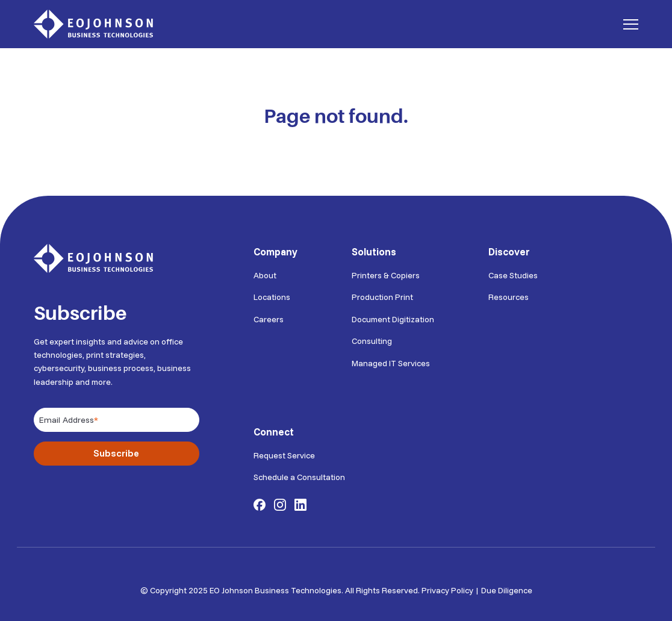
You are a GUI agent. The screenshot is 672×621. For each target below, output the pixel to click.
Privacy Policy (447, 587)
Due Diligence (507, 587)
